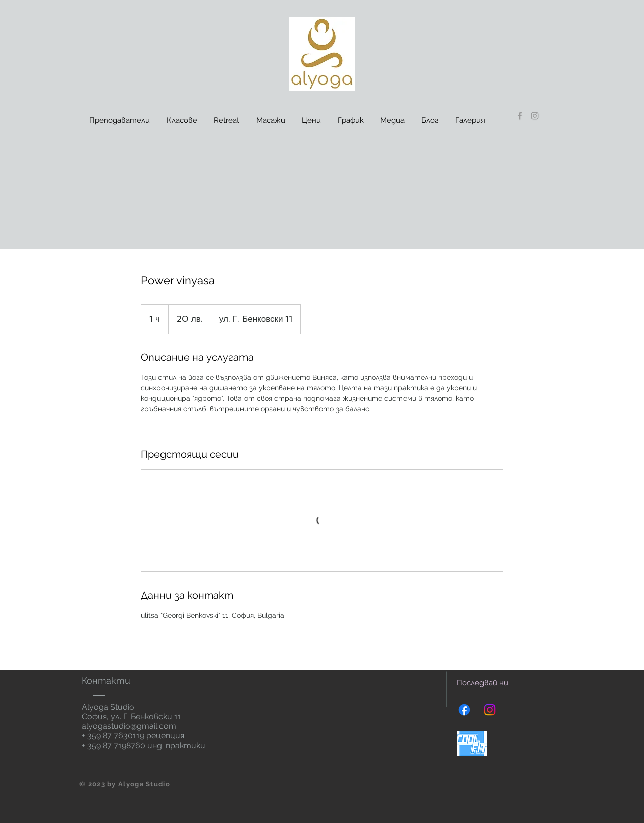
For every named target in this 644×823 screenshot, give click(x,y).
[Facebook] (464, 710)
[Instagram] (490, 710)
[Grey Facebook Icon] (520, 116)
